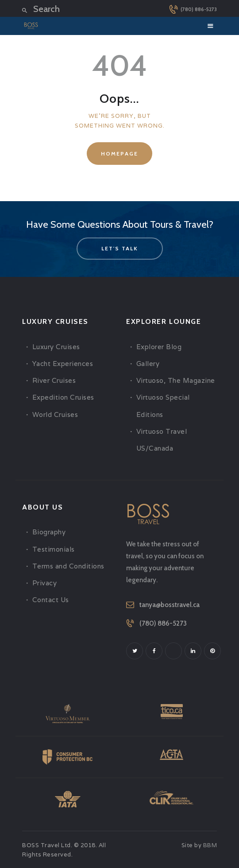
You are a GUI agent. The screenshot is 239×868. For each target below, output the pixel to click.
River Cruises (54, 380)
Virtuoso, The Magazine (176, 380)
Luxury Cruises (56, 347)
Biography (49, 532)
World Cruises (55, 415)
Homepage (119, 154)
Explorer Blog (159, 347)
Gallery (148, 364)
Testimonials (54, 549)
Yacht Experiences (63, 364)
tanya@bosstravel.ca (170, 605)
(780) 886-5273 (163, 623)
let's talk (120, 248)
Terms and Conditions (68, 566)
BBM (210, 845)
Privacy (45, 583)
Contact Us (51, 600)
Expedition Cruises (63, 397)
